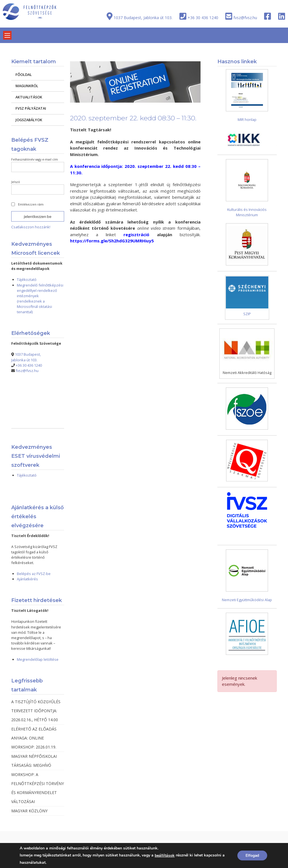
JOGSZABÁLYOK (29, 120)
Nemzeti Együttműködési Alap (247, 600)
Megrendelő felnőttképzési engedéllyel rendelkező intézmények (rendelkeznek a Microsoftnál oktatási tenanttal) (40, 299)
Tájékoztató (27, 279)
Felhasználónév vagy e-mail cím (35, 159)
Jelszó (16, 182)
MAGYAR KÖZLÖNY (29, 811)
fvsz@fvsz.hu (245, 18)
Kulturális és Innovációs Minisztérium (247, 212)
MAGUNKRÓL (27, 86)
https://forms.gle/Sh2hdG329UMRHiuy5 (112, 241)
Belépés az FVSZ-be (34, 574)
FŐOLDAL (24, 75)
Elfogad (252, 855)
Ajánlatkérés (27, 579)
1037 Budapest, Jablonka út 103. (143, 18)
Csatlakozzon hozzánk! (31, 227)
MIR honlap (247, 120)
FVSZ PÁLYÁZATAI (31, 108)
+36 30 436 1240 (203, 18)
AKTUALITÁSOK (29, 97)
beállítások (165, 855)
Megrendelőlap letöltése (38, 659)
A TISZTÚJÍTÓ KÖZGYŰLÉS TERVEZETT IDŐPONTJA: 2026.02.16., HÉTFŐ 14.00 (36, 711)
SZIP (247, 314)
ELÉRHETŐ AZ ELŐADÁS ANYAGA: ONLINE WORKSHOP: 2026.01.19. (34, 738)
